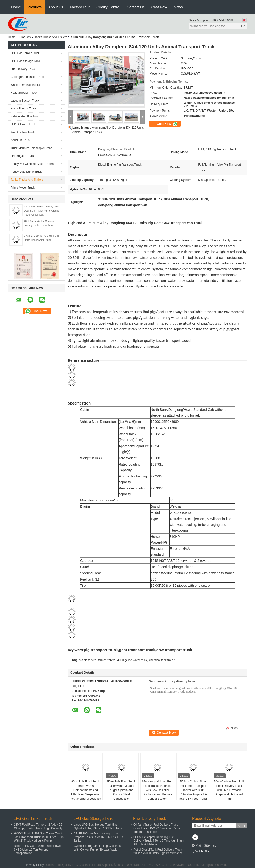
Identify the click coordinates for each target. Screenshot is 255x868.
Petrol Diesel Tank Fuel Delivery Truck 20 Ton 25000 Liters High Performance (158, 851)
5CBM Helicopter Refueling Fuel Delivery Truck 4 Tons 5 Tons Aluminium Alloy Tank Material (159, 841)
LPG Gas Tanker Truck (25, 53)
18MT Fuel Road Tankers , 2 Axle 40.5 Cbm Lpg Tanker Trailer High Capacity (38, 826)
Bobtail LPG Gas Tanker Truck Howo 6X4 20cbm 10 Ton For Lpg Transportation (37, 850)
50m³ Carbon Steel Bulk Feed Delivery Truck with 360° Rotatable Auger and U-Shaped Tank (229, 790)
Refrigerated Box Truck (25, 116)
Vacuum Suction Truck (25, 101)
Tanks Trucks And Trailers (51, 37)
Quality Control (108, 7)
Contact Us (136, 7)
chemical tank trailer (162, 660)
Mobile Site (201, 851)
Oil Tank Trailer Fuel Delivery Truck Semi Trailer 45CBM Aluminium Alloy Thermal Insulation (157, 828)
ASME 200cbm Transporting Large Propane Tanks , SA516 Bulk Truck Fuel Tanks (99, 837)
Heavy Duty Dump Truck (26, 172)
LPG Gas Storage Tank (25, 61)
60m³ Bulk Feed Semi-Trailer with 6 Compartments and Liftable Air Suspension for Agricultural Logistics (86, 790)
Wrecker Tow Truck (23, 132)
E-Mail (197, 845)
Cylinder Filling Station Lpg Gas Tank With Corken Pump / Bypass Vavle (97, 848)
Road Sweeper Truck (24, 93)
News (178, 7)
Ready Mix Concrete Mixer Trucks (32, 164)
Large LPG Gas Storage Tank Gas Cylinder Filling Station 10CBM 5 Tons (98, 826)
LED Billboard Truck (23, 124)
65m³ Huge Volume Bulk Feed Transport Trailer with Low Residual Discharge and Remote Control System (157, 790)
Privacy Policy (35, 865)
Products (35, 7)
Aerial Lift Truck (20, 140)
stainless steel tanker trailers (97, 660)
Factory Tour (80, 7)
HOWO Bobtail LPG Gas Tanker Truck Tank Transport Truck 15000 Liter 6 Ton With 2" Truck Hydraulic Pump (39, 837)
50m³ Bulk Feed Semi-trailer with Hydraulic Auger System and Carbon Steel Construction (121, 790)
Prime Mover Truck (23, 188)
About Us (56, 7)
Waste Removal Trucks (25, 85)
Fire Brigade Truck (22, 156)
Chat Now (159, 7)
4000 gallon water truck (132, 660)
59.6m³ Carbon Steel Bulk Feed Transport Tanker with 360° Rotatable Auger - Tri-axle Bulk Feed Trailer (193, 790)
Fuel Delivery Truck (23, 69)
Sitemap (210, 845)
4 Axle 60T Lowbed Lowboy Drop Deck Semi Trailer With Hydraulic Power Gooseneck (42, 211)
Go (243, 26)
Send (241, 826)
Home (16, 7)
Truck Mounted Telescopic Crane (31, 148)
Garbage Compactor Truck (27, 77)
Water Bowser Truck (23, 109)
